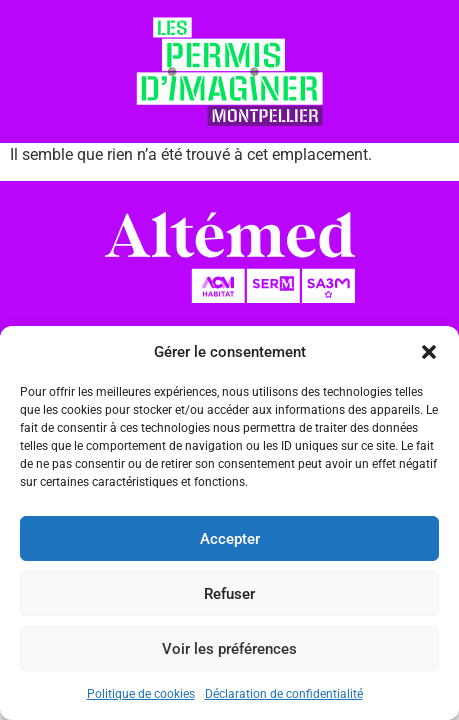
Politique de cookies (141, 694)
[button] (429, 352)
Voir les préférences (229, 649)
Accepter (230, 539)
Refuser (229, 594)
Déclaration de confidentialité (284, 694)
